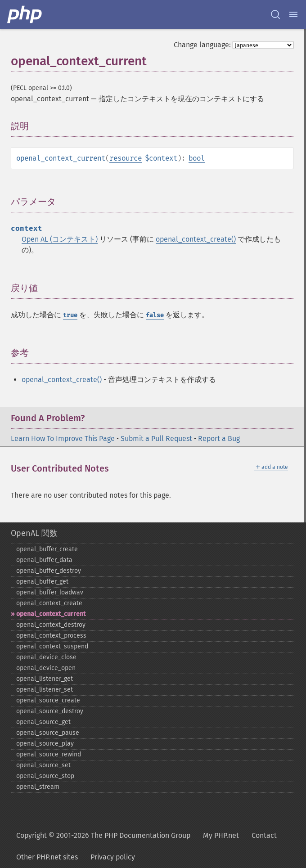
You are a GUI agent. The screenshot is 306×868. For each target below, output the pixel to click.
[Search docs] (275, 14)
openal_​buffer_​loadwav (50, 592)
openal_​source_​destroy (50, 711)
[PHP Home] (25, 14)
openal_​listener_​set (45, 690)
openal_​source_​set (43, 765)
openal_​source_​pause (48, 733)
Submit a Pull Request (156, 438)
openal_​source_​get (43, 722)
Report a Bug (219, 438)
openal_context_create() (196, 239)
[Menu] (293, 14)
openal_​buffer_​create (47, 549)
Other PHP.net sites (47, 857)
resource (126, 158)
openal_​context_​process (51, 636)
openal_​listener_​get (45, 679)
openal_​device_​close (46, 657)
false (155, 315)
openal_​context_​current (51, 614)
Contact (264, 835)
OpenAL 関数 (34, 533)
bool (197, 158)
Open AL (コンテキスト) (60, 239)
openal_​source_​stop (45, 776)
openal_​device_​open (46, 668)
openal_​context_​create (49, 603)
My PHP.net (221, 835)
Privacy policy (113, 857)
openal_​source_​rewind (49, 754)
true (70, 315)
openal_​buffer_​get (42, 582)
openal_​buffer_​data (44, 560)
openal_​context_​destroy (51, 625)
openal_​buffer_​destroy (49, 571)
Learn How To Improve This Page (63, 438)
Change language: (202, 45)
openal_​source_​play (45, 744)
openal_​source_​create (48, 700)
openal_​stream (38, 787)
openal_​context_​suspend (52, 646)
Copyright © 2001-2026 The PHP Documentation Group (103, 835)
